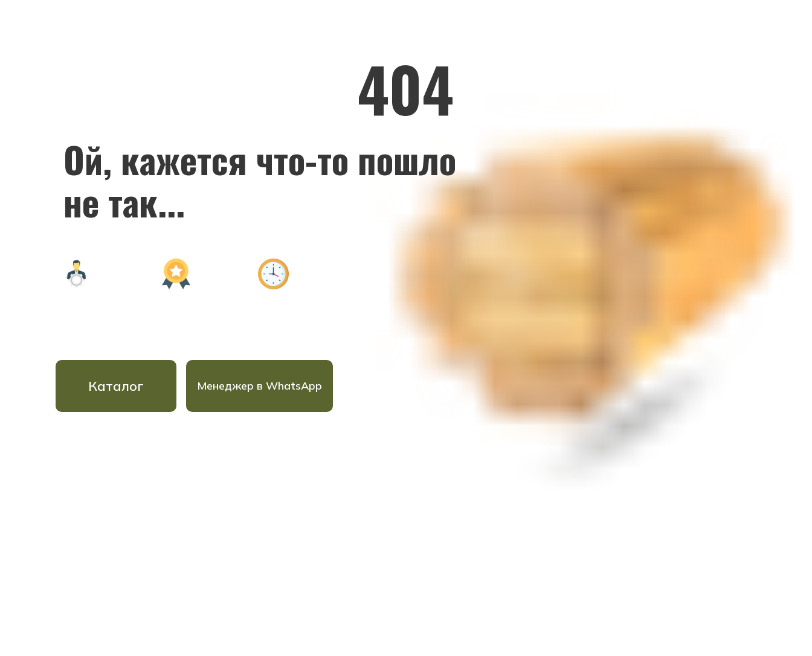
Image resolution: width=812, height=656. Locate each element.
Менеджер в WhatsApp (259, 386)
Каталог (116, 386)
